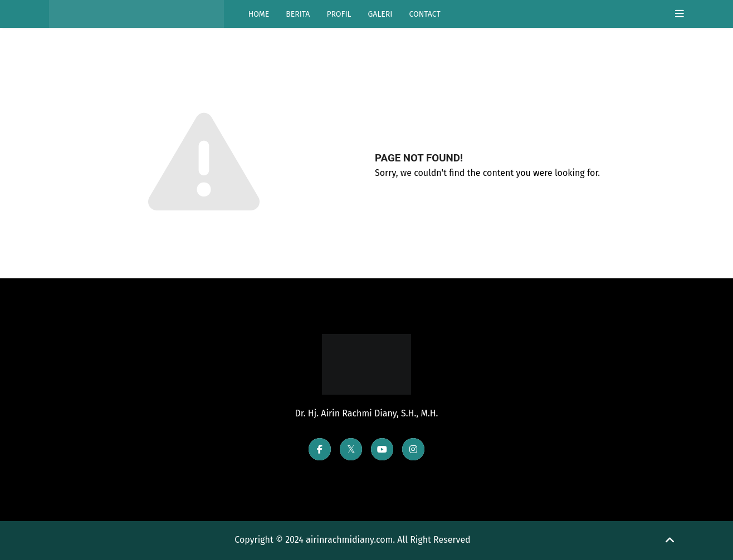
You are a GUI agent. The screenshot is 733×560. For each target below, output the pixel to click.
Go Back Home (423, 203)
